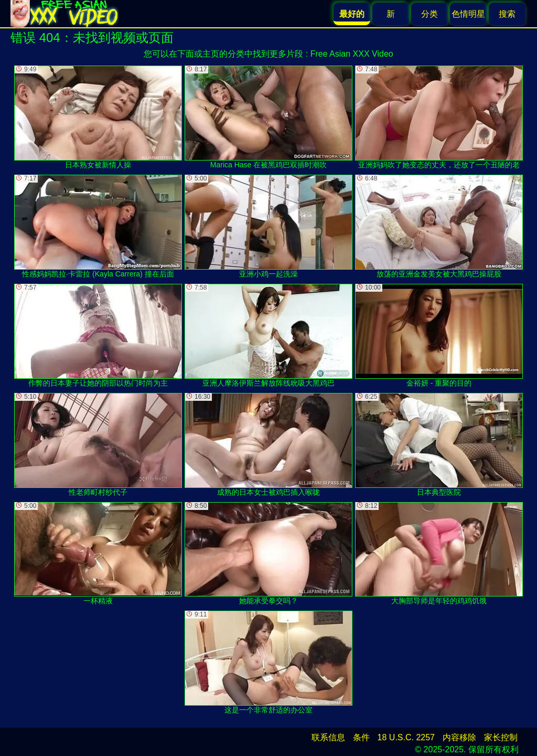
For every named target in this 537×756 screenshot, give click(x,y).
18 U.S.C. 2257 (406, 737)
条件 (361, 737)
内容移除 (459, 737)
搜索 (507, 14)
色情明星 (468, 14)
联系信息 (328, 737)
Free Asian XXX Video (352, 54)
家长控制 (501, 737)
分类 (429, 14)
